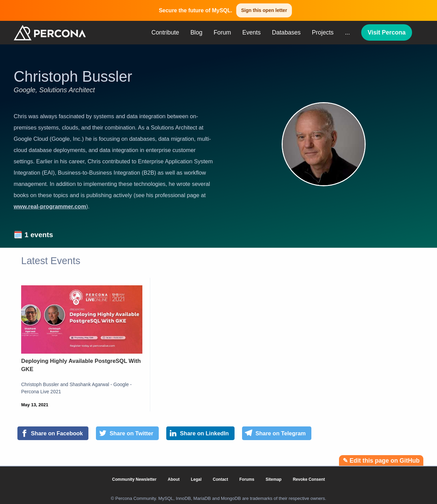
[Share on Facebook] (53, 433)
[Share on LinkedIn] (200, 433)
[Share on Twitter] (127, 433)
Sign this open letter (264, 10)
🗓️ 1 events (33, 235)
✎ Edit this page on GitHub (381, 461)
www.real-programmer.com (50, 206)
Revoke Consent (309, 479)
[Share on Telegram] (277, 433)
